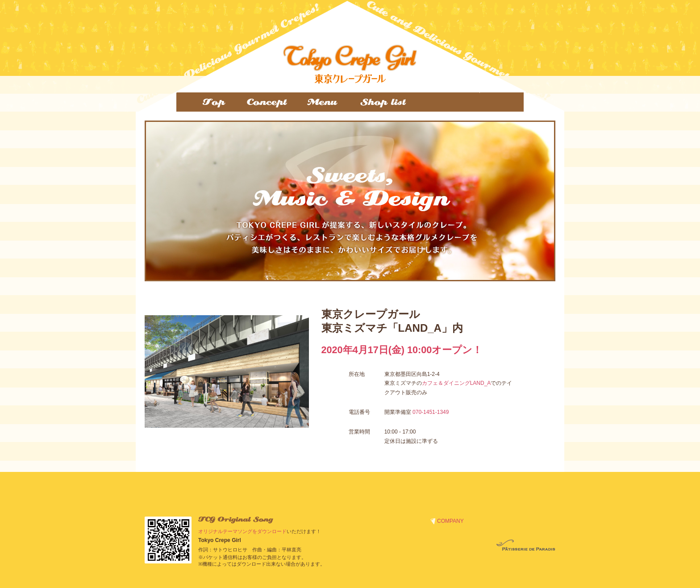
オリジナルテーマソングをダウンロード (242, 531)
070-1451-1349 (431, 412)
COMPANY (450, 521)
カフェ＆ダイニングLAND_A (456, 383)
